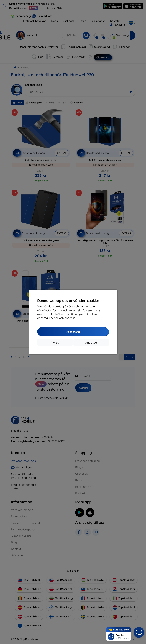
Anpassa (91, 342)
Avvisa (55, 342)
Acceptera (73, 332)
